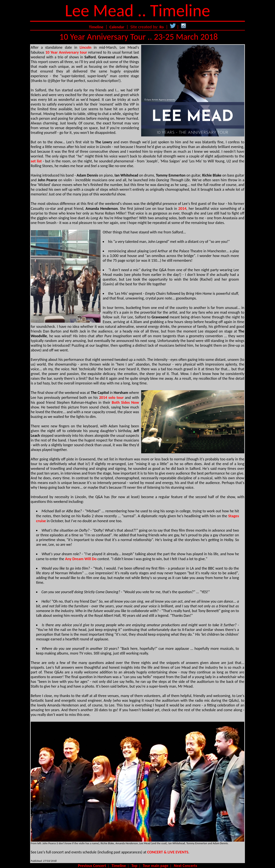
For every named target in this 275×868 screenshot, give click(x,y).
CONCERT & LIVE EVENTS (168, 852)
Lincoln (85, 47)
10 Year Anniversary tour (66, 52)
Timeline (96, 27)
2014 (182, 208)
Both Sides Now (125, 402)
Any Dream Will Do (81, 559)
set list (36, 161)
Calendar (117, 27)
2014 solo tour (111, 397)
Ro (162, 27)
